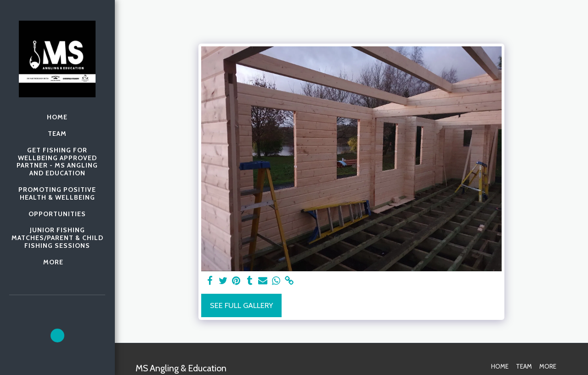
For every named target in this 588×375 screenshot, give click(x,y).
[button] (57, 336)
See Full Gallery (241, 305)
